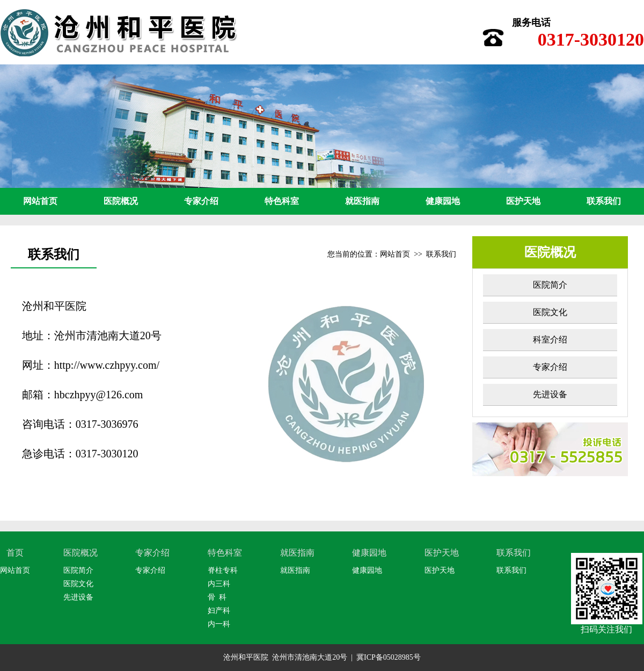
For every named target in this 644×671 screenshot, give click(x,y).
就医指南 (362, 201)
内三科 (219, 584)
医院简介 (550, 285)
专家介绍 (201, 201)
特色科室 (282, 201)
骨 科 (217, 597)
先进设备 (550, 394)
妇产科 (219, 611)
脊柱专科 (223, 570)
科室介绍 (550, 340)
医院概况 (121, 201)
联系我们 (604, 201)
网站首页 (40, 201)
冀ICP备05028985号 (389, 657)
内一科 (219, 624)
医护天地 (523, 201)
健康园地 (443, 201)
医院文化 (550, 312)
